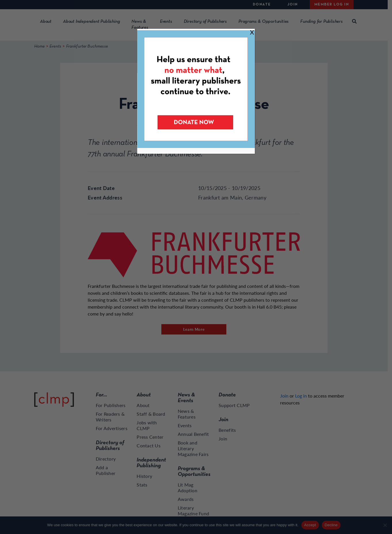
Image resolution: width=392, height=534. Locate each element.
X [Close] (252, 32)
